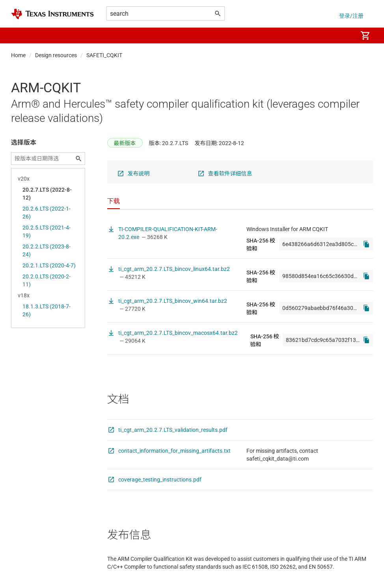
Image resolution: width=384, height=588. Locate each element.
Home (18, 55)
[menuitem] (343, 35)
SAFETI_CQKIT (104, 55)
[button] (19, 35)
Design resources (56, 55)
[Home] (52, 14)
